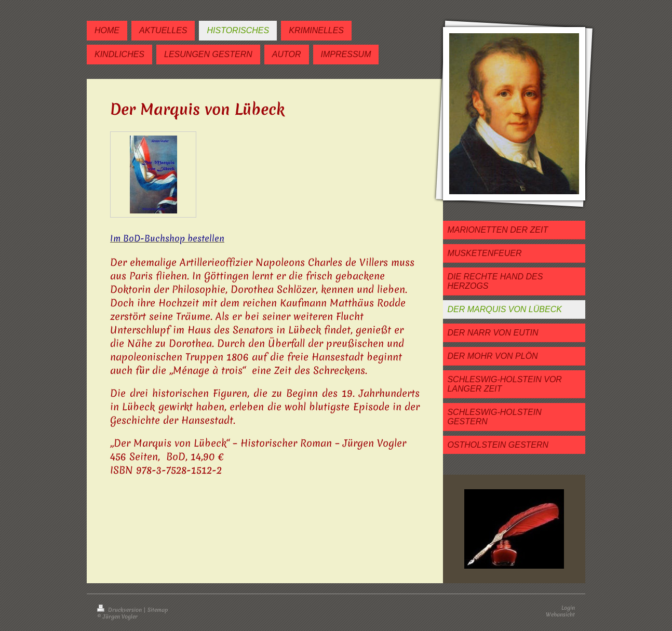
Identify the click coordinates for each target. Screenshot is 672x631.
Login (568, 608)
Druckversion (120, 610)
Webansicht (560, 614)
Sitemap (158, 610)
